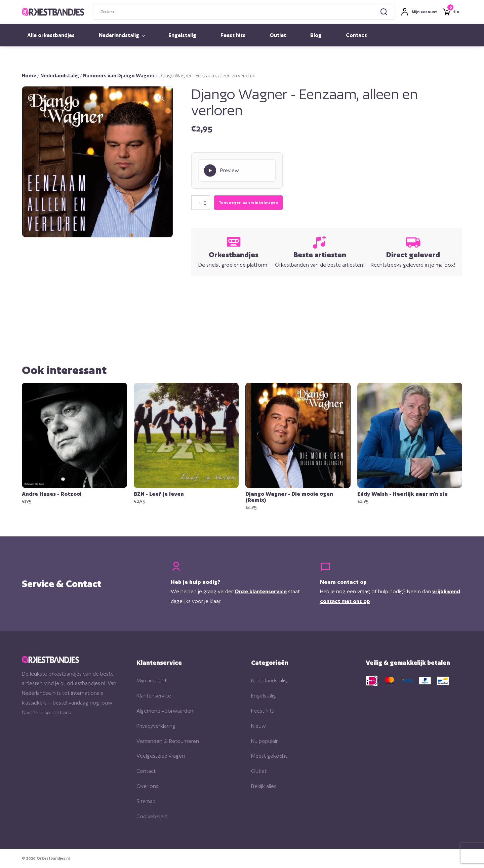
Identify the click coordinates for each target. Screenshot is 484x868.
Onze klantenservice (261, 591)
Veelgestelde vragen (161, 756)
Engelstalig (182, 35)
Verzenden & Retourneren (168, 741)
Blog (316, 35)
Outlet (278, 35)
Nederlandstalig (119, 35)
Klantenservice (154, 696)
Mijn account (152, 681)
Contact (356, 35)
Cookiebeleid (152, 816)
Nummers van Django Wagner (119, 76)
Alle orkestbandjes (51, 35)
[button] (161, 98)
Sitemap (146, 801)
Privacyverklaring (156, 726)
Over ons (147, 786)
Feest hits (233, 35)
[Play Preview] (237, 171)
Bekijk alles (264, 786)
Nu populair (264, 741)
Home (29, 76)
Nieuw (258, 726)
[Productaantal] (201, 203)
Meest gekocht (269, 756)
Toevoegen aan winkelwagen (248, 202)
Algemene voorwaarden (165, 711)
